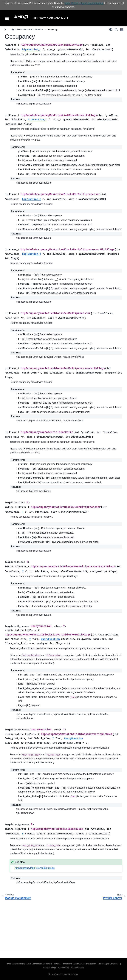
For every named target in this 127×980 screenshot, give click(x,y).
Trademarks (67, 964)
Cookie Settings (77, 968)
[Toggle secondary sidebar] (122, 29)
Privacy (57, 964)
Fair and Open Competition (109, 964)
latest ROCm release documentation (84, 3)
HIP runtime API (25, 30)
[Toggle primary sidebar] (5, 29)
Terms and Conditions (15, 964)
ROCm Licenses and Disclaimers (39, 964)
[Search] (116, 29)
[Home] (13, 30)
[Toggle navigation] (7, 18)
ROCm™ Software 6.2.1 (50, 18)
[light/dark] (111, 29)
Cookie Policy (64, 968)
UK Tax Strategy (50, 968)
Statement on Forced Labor (85, 964)
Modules (39, 30)
